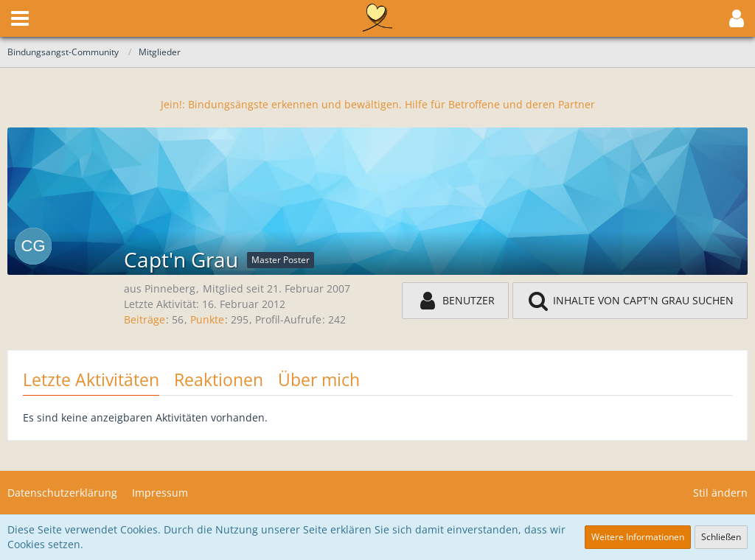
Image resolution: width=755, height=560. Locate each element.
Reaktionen (219, 379)
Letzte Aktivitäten (91, 379)
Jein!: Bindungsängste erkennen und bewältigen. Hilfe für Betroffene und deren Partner (378, 104)
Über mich (319, 379)
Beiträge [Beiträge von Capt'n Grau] (145, 319)
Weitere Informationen (638, 537)
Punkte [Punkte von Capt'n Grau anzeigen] (207, 319)
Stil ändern (720, 493)
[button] (20, 18)
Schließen (721, 537)
